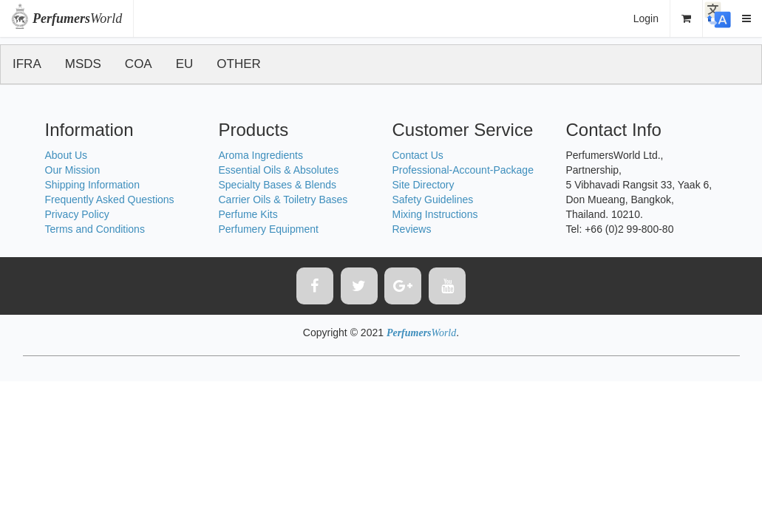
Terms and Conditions (95, 229)
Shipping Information (92, 185)
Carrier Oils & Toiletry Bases (283, 199)
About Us (67, 155)
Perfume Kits (248, 214)
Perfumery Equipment (269, 229)
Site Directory (423, 185)
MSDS (83, 64)
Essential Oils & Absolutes (279, 170)
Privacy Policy (77, 214)
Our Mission (73, 170)
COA (139, 64)
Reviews (412, 229)
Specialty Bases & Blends (278, 185)
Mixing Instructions (435, 214)
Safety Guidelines (433, 199)
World (77, 18)
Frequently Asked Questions (110, 199)
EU (185, 64)
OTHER (239, 64)
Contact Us (418, 155)
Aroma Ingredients (261, 155)
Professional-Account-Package (463, 170)
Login (646, 18)
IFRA (27, 64)
